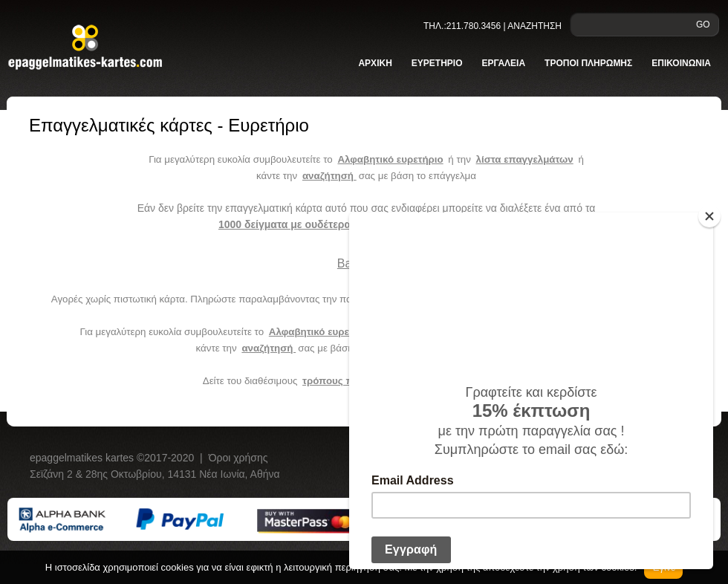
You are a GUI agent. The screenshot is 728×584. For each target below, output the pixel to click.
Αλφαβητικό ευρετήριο (390, 159)
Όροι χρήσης (238, 458)
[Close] (709, 216)
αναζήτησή (329, 176)
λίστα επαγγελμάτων (525, 159)
